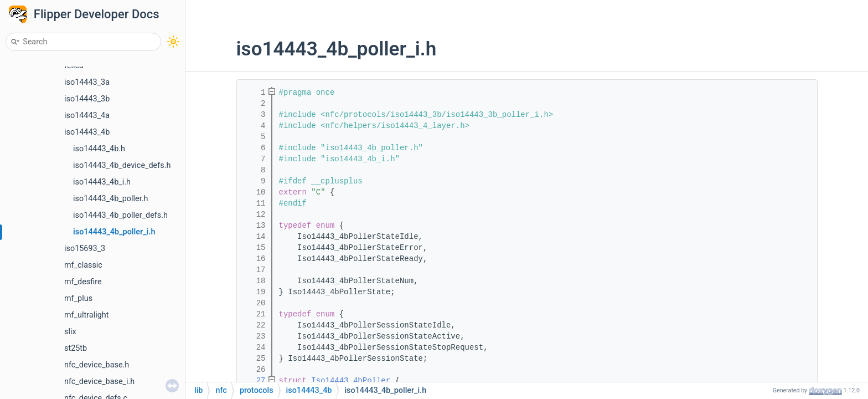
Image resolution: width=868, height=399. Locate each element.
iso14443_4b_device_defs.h (122, 165)
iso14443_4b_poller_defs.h (120, 215)
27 (254, 381)
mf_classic (83, 265)
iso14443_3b (87, 99)
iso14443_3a (87, 82)
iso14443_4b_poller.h (110, 199)
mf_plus (78, 298)
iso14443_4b (87, 132)
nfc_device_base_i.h (99, 382)
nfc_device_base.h (97, 365)
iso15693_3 (85, 249)
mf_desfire (83, 282)
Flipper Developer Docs (97, 14)
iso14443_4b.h (99, 149)
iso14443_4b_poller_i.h (114, 232)
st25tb (76, 348)
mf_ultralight (86, 315)
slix (70, 332)
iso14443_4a (87, 116)
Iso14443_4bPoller (351, 381)
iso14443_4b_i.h (102, 182)
